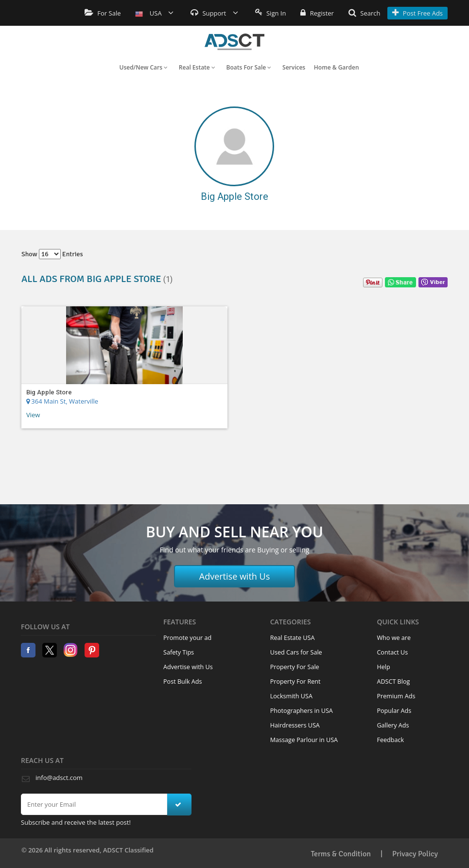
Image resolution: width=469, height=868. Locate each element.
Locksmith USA (291, 696)
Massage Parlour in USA (304, 740)
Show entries (52, 254)
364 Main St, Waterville (62, 401)
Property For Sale (295, 667)
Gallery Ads (393, 725)
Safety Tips (179, 652)
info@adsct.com (59, 778)
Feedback (390, 740)
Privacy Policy (415, 854)
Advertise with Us (235, 576)
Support (214, 13)
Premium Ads (396, 696)
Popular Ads (394, 711)
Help (383, 667)
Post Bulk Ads (183, 682)
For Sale (103, 13)
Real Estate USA (293, 638)
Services (294, 67)
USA (154, 13)
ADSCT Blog (393, 682)
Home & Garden (337, 67)
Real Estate (197, 67)
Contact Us (392, 652)
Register (317, 13)
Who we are (394, 638)
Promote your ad (187, 638)
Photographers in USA (302, 711)
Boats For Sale (249, 67)
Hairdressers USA (295, 725)
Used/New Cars (143, 67)
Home (234, 42)
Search (365, 13)
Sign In (271, 13)
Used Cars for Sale (296, 652)
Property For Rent (295, 682)
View (33, 415)
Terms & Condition (341, 854)
